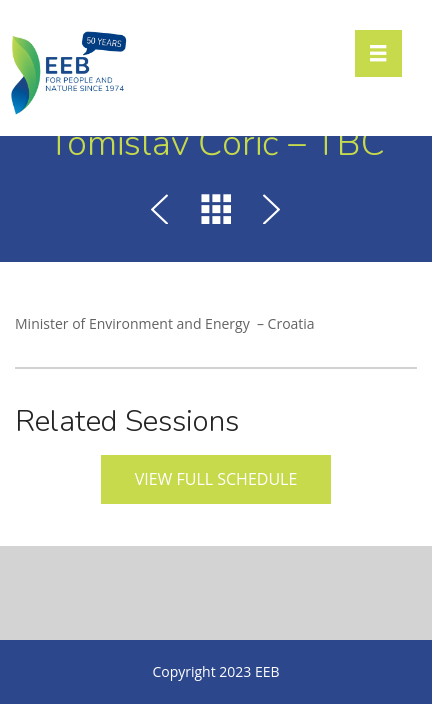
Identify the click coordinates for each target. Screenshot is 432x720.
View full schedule (216, 479)
